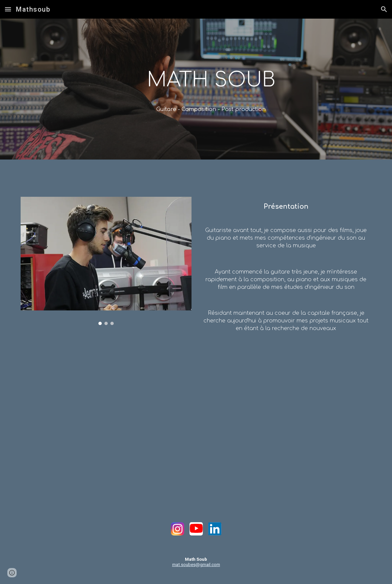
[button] (8, 9)
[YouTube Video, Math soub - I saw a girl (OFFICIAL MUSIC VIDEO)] (196, 416)
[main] (211, 80)
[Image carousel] (106, 261)
